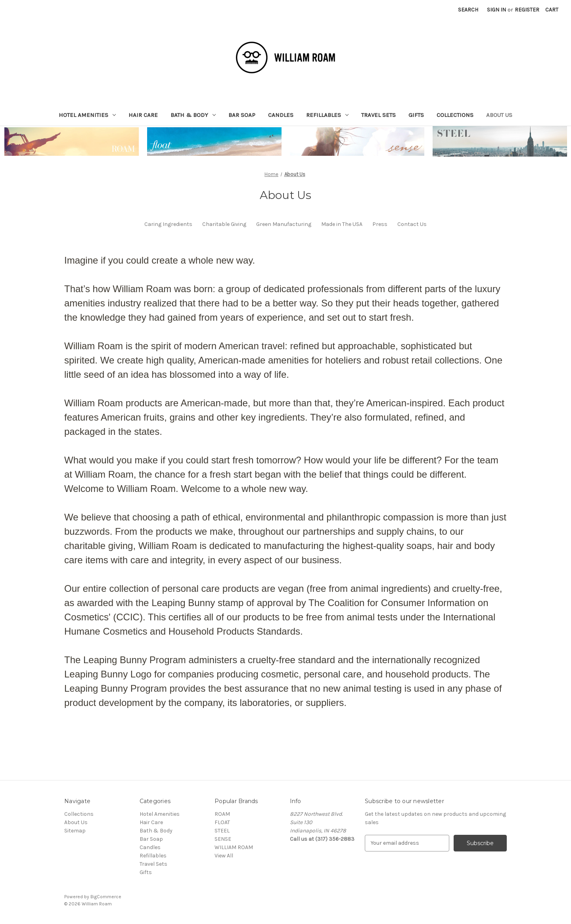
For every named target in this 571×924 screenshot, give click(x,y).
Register (527, 10)
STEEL (222, 831)
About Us (499, 115)
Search (468, 10)
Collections (455, 115)
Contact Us (412, 224)
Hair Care (143, 115)
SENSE (223, 839)
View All (224, 856)
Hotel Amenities (87, 115)
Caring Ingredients (168, 224)
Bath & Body (193, 115)
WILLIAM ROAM (234, 847)
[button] (72, 142)
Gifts (416, 115)
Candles (281, 115)
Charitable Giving (224, 224)
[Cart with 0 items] (552, 10)
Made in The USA (342, 224)
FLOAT (222, 822)
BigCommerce (106, 897)
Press (380, 224)
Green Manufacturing (284, 224)
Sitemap (75, 831)
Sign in (496, 10)
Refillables (327, 115)
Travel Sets (378, 115)
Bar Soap (242, 115)
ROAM (222, 814)
